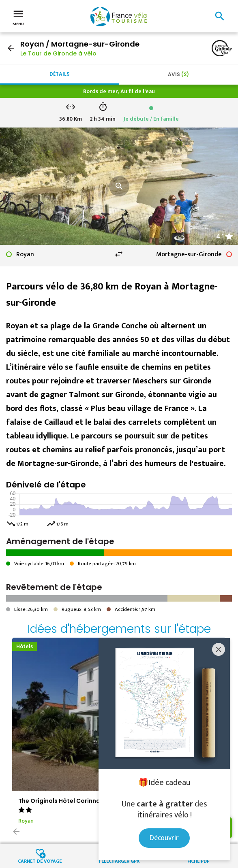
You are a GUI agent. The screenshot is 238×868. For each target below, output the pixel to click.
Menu (18, 17)
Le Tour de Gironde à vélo (58, 53)
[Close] (219, 649)
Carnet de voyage (40, 861)
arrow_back (11, 48)
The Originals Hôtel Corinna (59, 801)
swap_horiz (119, 254)
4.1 (220, 236)
